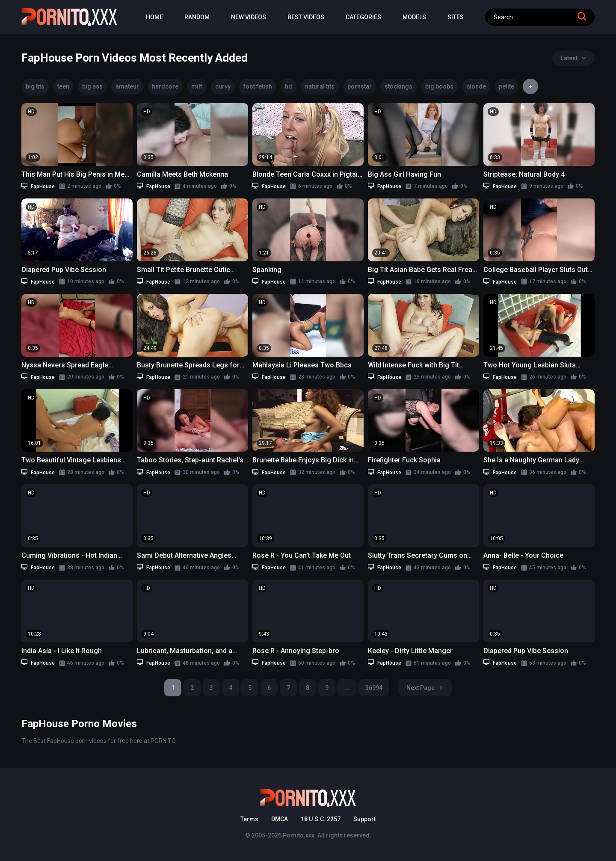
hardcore (165, 86)
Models (414, 17)
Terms (249, 819)
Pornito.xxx (299, 835)
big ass (92, 86)
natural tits (320, 86)
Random (197, 17)
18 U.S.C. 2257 (321, 819)
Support (364, 819)
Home (154, 17)
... (347, 688)
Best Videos (306, 17)
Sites (456, 17)
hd (289, 86)
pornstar (360, 86)
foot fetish (258, 86)
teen (63, 86)
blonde (476, 86)
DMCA (280, 819)
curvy (223, 86)
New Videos (249, 17)
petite (506, 86)
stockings (398, 86)
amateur (127, 86)
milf (197, 86)
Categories (363, 17)
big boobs (439, 86)
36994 (374, 688)
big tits (35, 86)
